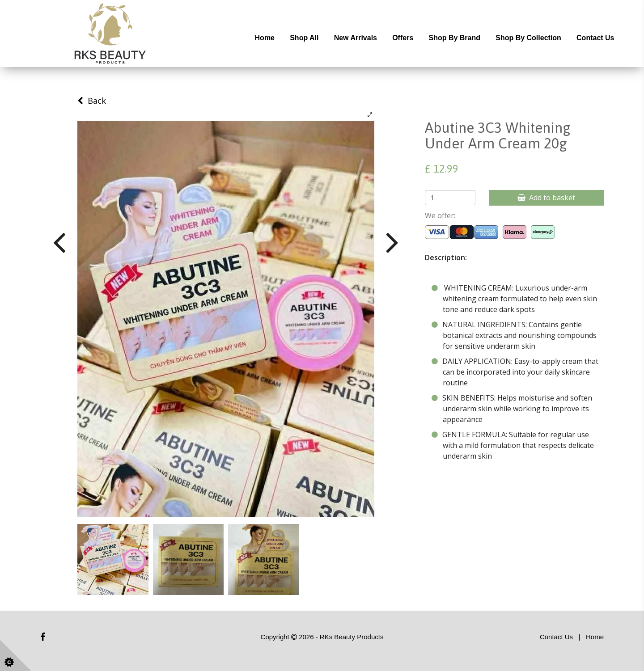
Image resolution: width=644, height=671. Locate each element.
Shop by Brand (454, 38)
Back (92, 101)
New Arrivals (356, 38)
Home (265, 38)
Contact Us (595, 38)
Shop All (304, 38)
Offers (403, 38)
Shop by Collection (528, 38)
